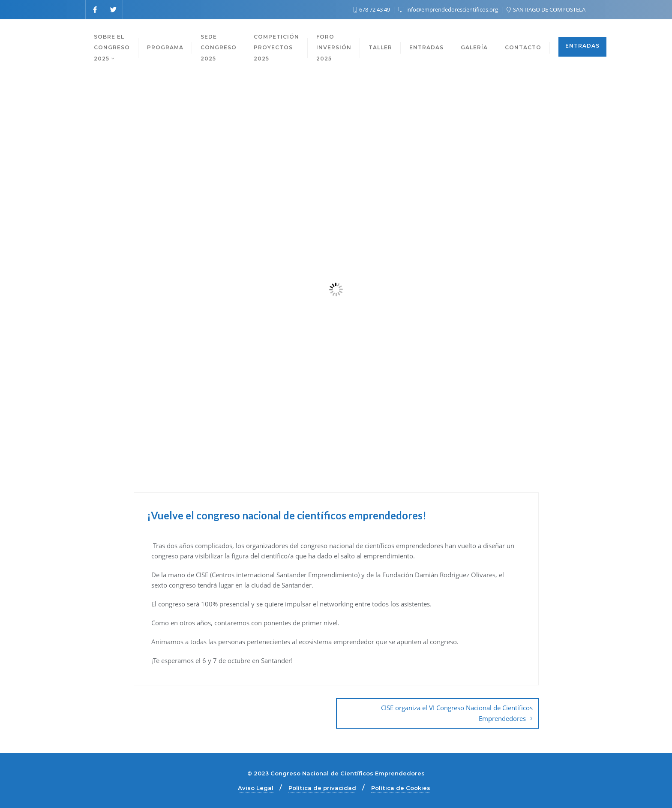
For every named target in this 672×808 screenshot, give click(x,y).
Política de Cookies (401, 788)
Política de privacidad (322, 788)
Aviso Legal (256, 788)
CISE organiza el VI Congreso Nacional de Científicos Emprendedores (457, 713)
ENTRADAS (582, 46)
